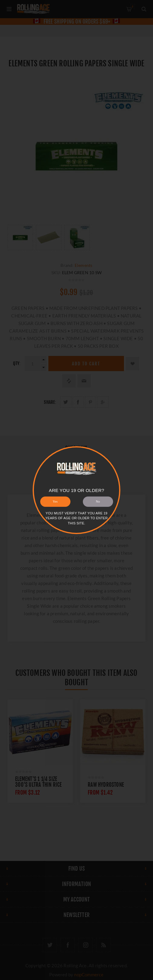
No (98, 501)
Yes (55, 501)
